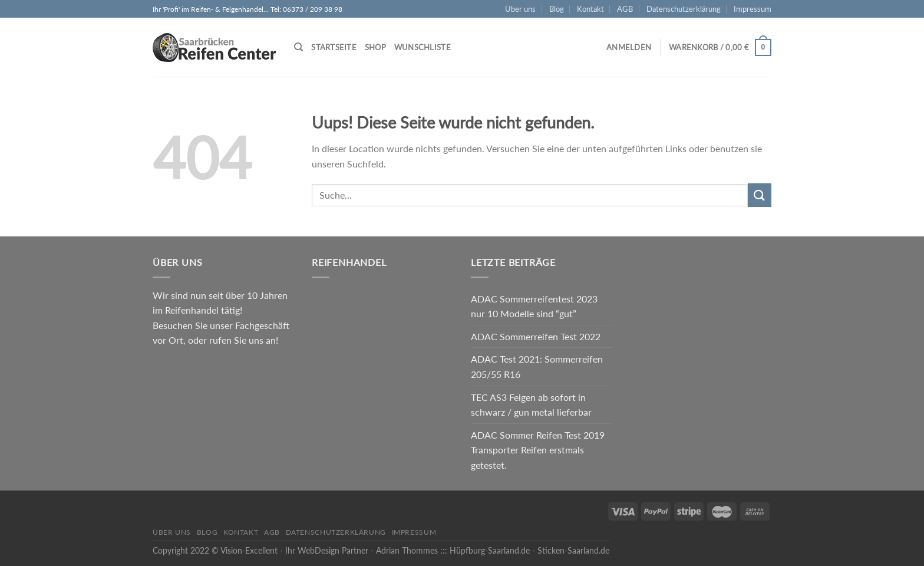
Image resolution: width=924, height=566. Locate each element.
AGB (625, 9)
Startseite (334, 47)
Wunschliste (423, 47)
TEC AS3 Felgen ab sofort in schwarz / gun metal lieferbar (531, 405)
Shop (375, 47)
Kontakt (590, 9)
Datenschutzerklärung (684, 9)
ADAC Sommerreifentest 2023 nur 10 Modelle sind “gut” (534, 306)
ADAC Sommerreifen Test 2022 (536, 336)
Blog (557, 9)
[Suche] (298, 47)
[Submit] (760, 195)
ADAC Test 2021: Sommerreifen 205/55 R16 (537, 366)
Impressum (753, 9)
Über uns (520, 9)
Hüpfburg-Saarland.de (490, 550)
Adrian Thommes (407, 550)
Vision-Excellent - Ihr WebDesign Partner (294, 550)
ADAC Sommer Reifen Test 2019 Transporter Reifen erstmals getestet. (538, 450)
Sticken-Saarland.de (573, 550)
